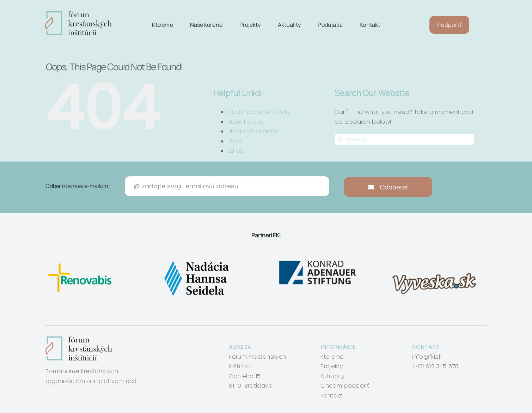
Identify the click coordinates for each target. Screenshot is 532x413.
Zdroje (236, 151)
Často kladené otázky (259, 112)
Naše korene (246, 122)
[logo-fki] (78, 14)
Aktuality (332, 376)
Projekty (332, 366)
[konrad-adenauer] (318, 261)
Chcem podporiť (345, 386)
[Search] (340, 139)
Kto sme (332, 357)
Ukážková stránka (252, 131)
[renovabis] (82, 261)
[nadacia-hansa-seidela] (196, 261)
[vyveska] (436, 261)
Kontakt (331, 396)
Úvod (235, 141)
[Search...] (405, 139)
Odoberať (388, 187)
